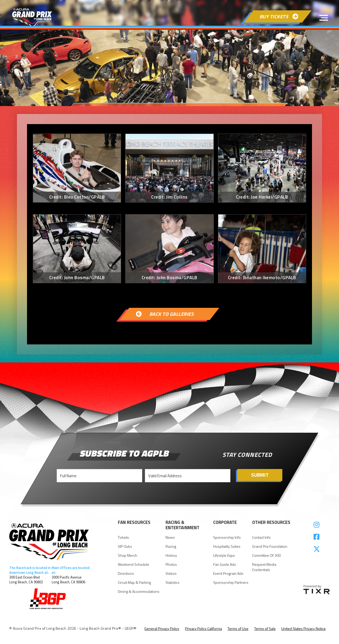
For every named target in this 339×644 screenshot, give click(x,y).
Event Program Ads (228, 573)
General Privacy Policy (162, 628)
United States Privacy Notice (304, 628)
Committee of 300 (266, 555)
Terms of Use (238, 628)
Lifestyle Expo (224, 555)
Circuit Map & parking (134, 582)
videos (171, 573)
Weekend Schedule (133, 564)
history (171, 555)
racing (171, 546)
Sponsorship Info (227, 537)
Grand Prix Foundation (270, 546)
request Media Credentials (264, 567)
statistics (173, 582)
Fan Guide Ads (225, 564)
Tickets (123, 537)
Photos (171, 564)
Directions (126, 573)
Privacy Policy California (204, 628)
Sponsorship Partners (231, 582)
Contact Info (261, 537)
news (170, 537)
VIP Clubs (125, 546)
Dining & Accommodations (139, 592)
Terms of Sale (265, 628)
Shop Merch (128, 555)
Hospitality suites (227, 546)
